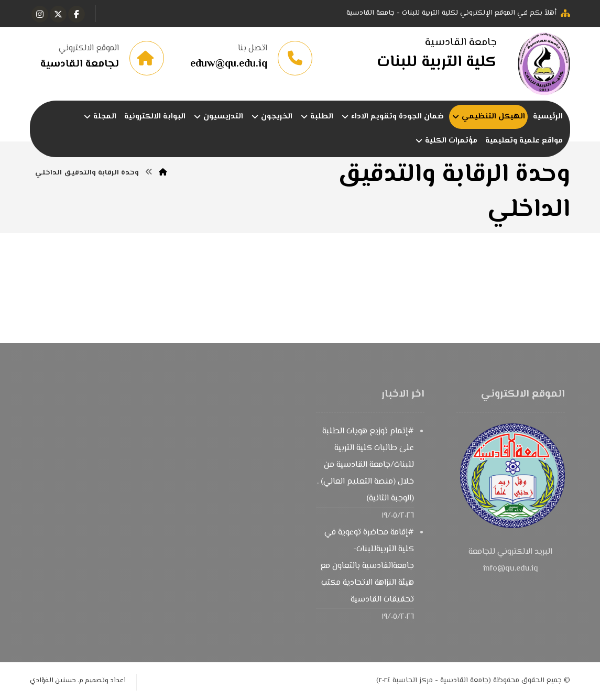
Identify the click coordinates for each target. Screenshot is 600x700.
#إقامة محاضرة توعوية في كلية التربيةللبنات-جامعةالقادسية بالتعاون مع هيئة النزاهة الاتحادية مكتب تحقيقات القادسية (367, 566)
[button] (77, 14)
